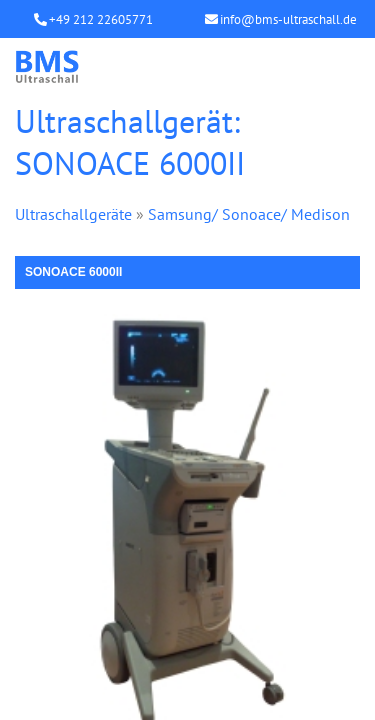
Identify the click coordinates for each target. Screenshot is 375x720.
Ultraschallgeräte (73, 214)
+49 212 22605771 (101, 19)
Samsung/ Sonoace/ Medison (249, 214)
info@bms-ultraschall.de (288, 19)
